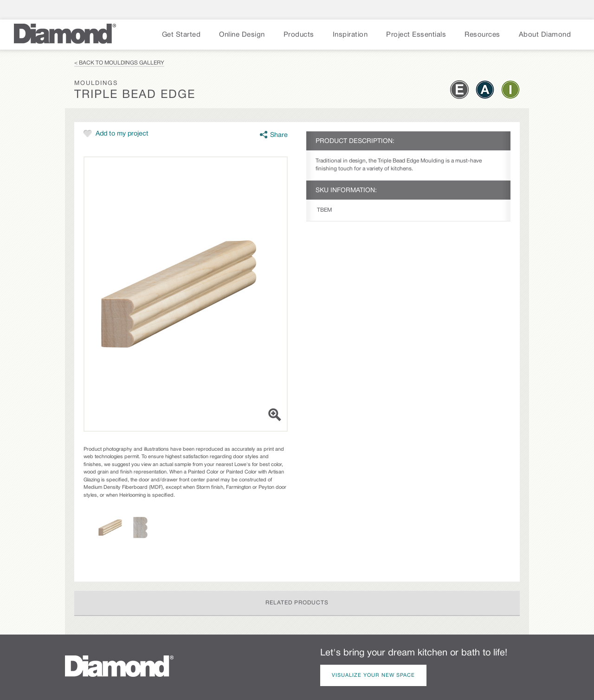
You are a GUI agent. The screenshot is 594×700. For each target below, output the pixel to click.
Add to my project (122, 134)
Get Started (181, 35)
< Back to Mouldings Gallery (119, 63)
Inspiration (350, 35)
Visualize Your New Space (373, 675)
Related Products (297, 603)
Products (299, 35)
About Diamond (545, 35)
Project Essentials (416, 35)
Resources (482, 35)
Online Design (242, 35)
